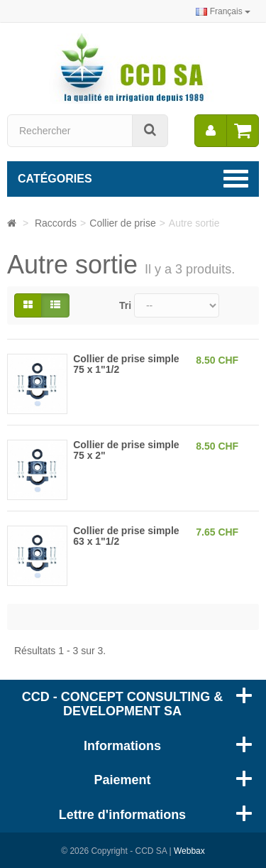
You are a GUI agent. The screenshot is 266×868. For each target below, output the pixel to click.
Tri (125, 305)
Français (223, 11)
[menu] (211, 131)
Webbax (189, 851)
